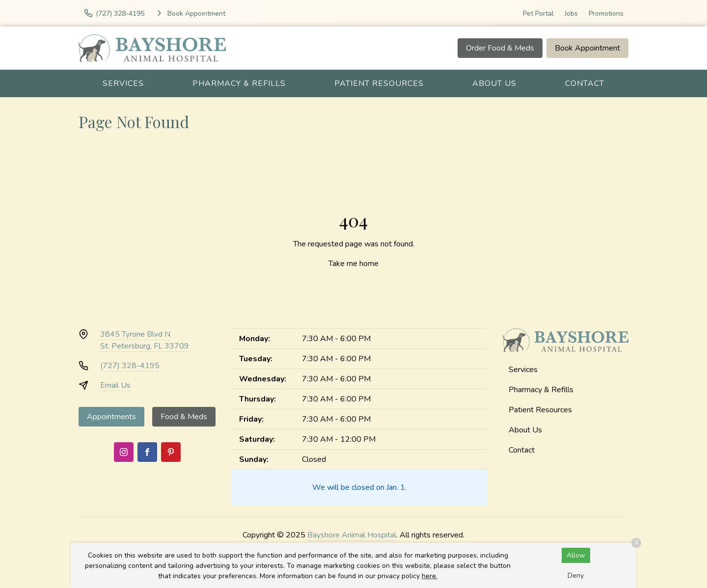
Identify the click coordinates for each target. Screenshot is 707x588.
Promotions (606, 13)
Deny (576, 575)
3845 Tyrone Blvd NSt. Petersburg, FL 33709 (145, 340)
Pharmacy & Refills (239, 83)
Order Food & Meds (500, 48)
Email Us (115, 385)
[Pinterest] (171, 452)
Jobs (571, 13)
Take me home (353, 264)
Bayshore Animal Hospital (352, 535)
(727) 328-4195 (130, 366)
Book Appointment (587, 48)
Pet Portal (538, 13)
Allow (576, 555)
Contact (585, 83)
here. (430, 576)
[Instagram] (124, 452)
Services (123, 83)
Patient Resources (379, 83)
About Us (494, 83)
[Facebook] (147, 452)
